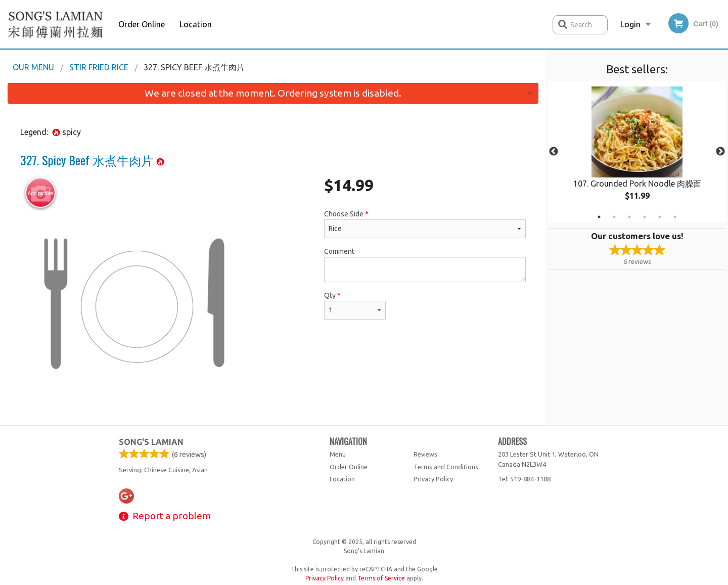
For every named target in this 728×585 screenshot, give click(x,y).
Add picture (41, 193)
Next (720, 152)
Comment (425, 265)
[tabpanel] (637, 152)
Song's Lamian (151, 442)
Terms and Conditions (446, 467)
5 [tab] (660, 217)
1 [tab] (599, 217)
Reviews (425, 454)
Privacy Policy (433, 479)
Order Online (142, 24)
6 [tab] (675, 217)
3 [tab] (629, 217)
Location (196, 24)
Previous (554, 152)
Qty (355, 305)
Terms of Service (381, 578)
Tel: (524, 479)
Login (630, 24)
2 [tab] (614, 217)
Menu (338, 454)
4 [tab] (645, 217)
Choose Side (425, 224)
